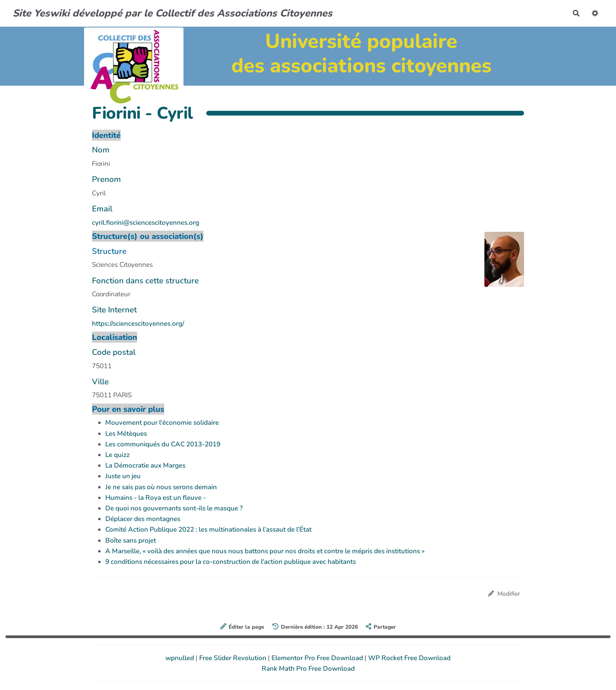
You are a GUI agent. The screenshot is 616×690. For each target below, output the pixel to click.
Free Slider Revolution (234, 658)
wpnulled (181, 658)
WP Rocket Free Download (409, 658)
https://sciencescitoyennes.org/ (138, 324)
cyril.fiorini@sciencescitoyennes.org (146, 223)
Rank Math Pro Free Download (308, 669)
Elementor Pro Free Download (318, 658)
